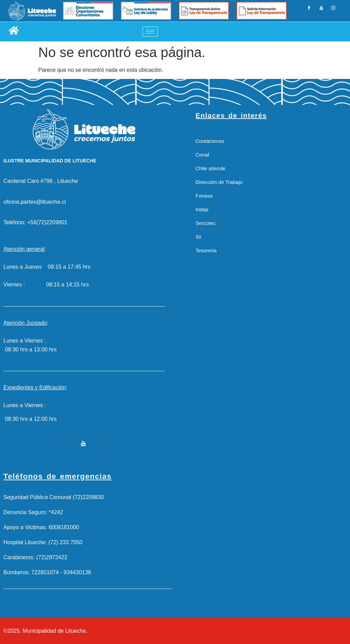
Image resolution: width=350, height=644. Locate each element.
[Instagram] (333, 11)
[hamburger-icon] (150, 32)
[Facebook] (309, 11)
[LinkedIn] (321, 11)
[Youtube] (83, 444)
